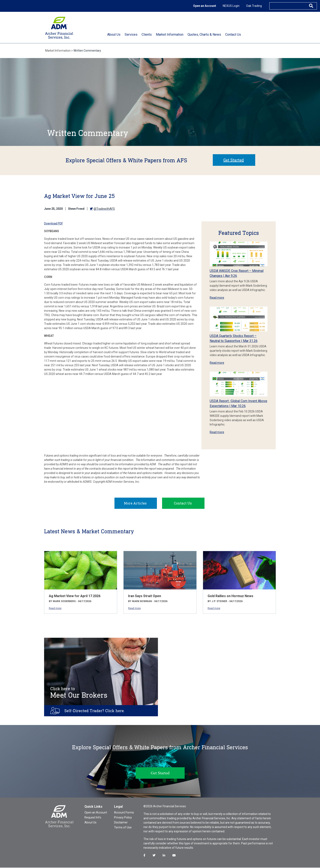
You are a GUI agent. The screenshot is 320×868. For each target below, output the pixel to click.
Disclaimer (121, 823)
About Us (90, 823)
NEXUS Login (231, 6)
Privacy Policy (123, 818)
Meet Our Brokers (79, 693)
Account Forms (124, 813)
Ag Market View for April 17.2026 (75, 596)
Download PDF (54, 223)
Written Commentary (87, 51)
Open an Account (205, 6)
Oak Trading (254, 6)
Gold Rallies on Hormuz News (230, 596)
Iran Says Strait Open (145, 596)
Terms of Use (123, 828)
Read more (217, 298)
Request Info (93, 818)
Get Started (234, 160)
